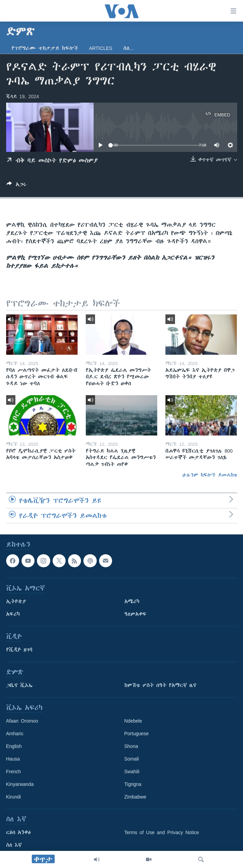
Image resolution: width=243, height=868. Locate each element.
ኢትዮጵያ (16, 601)
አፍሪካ (13, 614)
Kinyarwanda (20, 784)
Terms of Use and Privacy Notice (162, 832)
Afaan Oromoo (22, 721)
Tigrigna (133, 784)
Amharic (15, 734)
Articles (101, 48)
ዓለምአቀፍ (136, 614)
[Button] (17, 186)
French (14, 772)
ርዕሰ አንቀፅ (18, 832)
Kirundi (14, 797)
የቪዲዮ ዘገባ (19, 650)
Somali (132, 759)
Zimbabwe (136, 797)
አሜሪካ (132, 601)
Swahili (132, 772)
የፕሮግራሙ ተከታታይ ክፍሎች (45, 48)
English (14, 746)
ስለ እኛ (14, 845)
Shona (131, 746)
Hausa (13, 759)
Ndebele (133, 721)
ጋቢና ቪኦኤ (19, 685)
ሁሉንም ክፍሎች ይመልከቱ (210, 475)
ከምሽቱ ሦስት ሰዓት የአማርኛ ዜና (160, 685)
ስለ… (129, 48)
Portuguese (137, 734)
